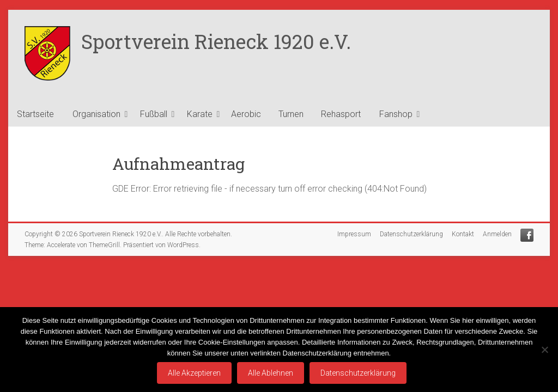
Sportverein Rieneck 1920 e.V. (216, 41)
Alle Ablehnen (271, 373)
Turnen (291, 114)
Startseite (35, 114)
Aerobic (246, 114)
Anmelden (497, 234)
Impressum (354, 234)
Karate (200, 114)
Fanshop (396, 114)
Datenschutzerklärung (411, 234)
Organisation (96, 114)
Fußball (154, 114)
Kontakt (463, 234)
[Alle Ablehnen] (544, 350)
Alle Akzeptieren (194, 373)
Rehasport (341, 114)
